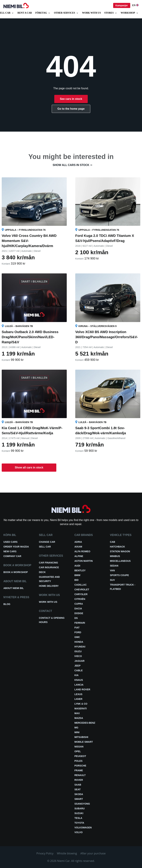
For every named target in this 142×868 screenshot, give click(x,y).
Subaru (80, 808)
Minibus (115, 556)
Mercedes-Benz (85, 723)
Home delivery (49, 586)
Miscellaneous (120, 561)
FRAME (79, 770)
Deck (42, 572)
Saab (78, 785)
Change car (47, 542)
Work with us (91, 13)
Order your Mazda (16, 547)
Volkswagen (83, 828)
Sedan (114, 566)
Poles (78, 761)
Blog (7, 604)
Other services (66, 13)
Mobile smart (84, 742)
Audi (77, 566)
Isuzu (78, 651)
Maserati (81, 709)
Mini (77, 732)
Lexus (78, 694)
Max (77, 713)
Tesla (78, 818)
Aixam (78, 547)
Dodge (79, 613)
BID (76, 580)
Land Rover (82, 689)
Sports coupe (119, 575)
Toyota (79, 823)
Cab (112, 542)
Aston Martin (84, 561)
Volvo (79, 832)
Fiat (77, 628)
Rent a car (25, 13)
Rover (79, 780)
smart (79, 799)
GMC (77, 637)
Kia (76, 675)
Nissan (79, 747)
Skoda (79, 794)
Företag (43, 13)
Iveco (78, 656)
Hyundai (80, 647)
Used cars (10, 542)
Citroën (80, 599)
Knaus (79, 680)
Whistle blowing (67, 853)
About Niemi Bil (14, 588)
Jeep (77, 666)
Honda (79, 642)
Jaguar (79, 661)
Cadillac (81, 585)
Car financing (48, 563)
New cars (10, 551)
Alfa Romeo (82, 551)
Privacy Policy (45, 853)
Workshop (130, 13)
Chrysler (81, 594)
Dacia (78, 609)
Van (112, 570)
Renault (80, 775)
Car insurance (49, 567)
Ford (78, 632)
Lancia (79, 685)
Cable (79, 670)
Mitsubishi (81, 737)
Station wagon (120, 551)
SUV (112, 580)
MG (76, 728)
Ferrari (80, 623)
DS (76, 618)
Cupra (79, 604)
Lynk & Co (81, 704)
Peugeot (80, 756)
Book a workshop (16, 572)
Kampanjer (122, 5)
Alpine (79, 556)
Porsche (80, 766)
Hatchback (117, 547)
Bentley (80, 570)
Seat (77, 789)
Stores (111, 13)
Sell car (45, 547)
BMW (77, 575)
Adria (78, 542)
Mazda (79, 718)
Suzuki (79, 813)
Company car (12, 556)
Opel (78, 751)
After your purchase (93, 853)
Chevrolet (82, 589)
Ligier (78, 699)
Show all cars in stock (71, 165)
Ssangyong (82, 804)
